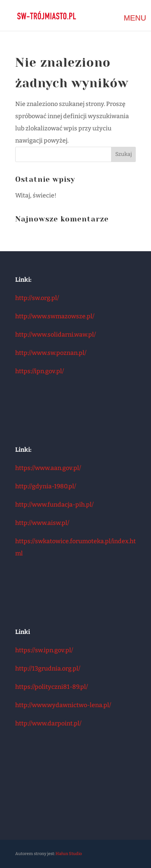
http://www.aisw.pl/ (42, 523)
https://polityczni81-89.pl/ (52, 687)
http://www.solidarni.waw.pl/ (56, 335)
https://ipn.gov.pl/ (40, 371)
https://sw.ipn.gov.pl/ (44, 650)
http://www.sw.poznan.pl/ (51, 353)
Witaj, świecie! (36, 195)
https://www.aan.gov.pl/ (48, 468)
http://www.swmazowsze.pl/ (55, 316)
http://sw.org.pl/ (37, 298)
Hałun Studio (69, 854)
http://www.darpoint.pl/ (48, 723)
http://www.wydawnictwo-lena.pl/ (63, 705)
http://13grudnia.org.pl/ (48, 668)
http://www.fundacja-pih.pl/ (54, 505)
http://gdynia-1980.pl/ (46, 486)
